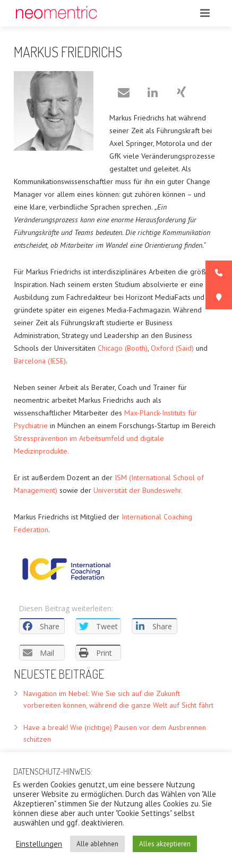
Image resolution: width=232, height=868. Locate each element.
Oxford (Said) (172, 348)
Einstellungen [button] (39, 844)
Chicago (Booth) (123, 348)
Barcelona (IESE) (40, 361)
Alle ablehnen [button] (97, 844)
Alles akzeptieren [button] (165, 844)
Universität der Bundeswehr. (138, 490)
